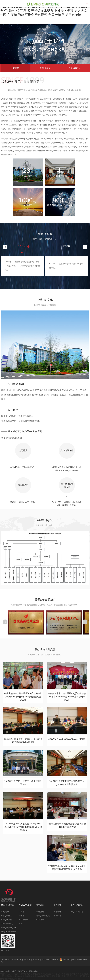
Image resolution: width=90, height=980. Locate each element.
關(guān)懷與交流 (9, 931)
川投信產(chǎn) (16, 960)
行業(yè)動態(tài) (43, 916)
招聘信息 (57, 916)
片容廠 (22, 912)
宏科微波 (36, 960)
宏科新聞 (40, 912)
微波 (21, 923)
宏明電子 (27, 960)
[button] (85, 247)
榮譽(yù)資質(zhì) (9, 927)
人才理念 (57, 912)
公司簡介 (16, 68)
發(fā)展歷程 (45, 68)
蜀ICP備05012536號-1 (50, 960)
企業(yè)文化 (74, 68)
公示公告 (40, 920)
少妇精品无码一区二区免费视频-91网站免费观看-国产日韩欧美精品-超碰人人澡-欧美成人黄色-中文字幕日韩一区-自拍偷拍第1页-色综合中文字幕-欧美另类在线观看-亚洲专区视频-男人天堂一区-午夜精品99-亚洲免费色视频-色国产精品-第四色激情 (45, 976)
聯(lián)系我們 (77, 912)
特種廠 (22, 916)
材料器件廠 (23, 920)
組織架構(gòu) (7, 923)
